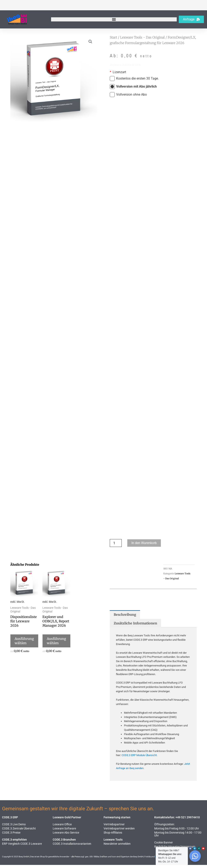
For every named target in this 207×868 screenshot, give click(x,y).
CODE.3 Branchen (64, 843)
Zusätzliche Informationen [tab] (135, 626)
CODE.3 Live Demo (14, 827)
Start (113, 37)
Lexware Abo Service (66, 836)
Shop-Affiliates (113, 836)
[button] (90, 42)
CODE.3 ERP (10, 820)
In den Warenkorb (144, 546)
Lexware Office (62, 827)
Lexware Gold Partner (67, 820)
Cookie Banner (164, 846)
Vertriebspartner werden (119, 832)
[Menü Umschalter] (114, 19)
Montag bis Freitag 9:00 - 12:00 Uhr (177, 832)
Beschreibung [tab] (125, 618)
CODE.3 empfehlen (14, 843)
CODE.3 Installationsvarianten (72, 847)
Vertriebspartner (114, 827)
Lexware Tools (113, 843)
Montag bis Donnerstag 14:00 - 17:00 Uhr (178, 837)
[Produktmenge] (116, 546)
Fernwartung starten (117, 820)
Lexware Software (64, 832)
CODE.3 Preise (11, 836)
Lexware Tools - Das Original (142, 37)
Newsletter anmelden (117, 847)
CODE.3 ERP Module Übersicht (139, 758)
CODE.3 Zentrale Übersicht (19, 832)
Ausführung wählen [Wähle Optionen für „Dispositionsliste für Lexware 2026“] (24, 644)
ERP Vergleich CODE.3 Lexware (22, 847)
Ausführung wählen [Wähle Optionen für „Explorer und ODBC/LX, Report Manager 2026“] (56, 644)
